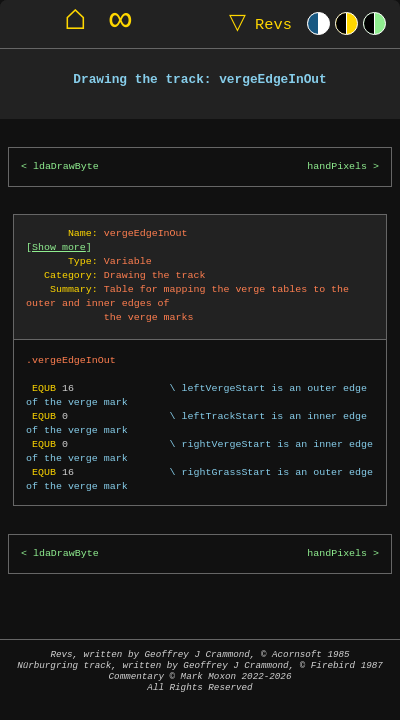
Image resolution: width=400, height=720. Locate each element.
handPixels (337, 166)
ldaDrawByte (66, 166)
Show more (59, 247)
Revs (256, 23)
